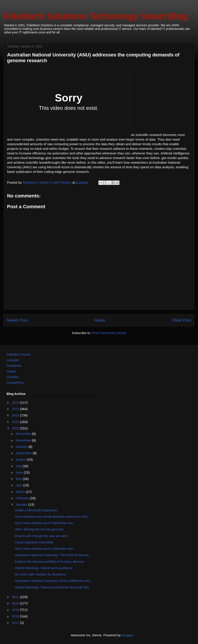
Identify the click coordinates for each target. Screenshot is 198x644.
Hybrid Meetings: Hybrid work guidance (44, 568)
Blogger (127, 635)
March (21, 492)
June (20, 472)
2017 (16, 623)
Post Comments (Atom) (109, 333)
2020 (16, 603)
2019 (16, 610)
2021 (16, 597)
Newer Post (17, 320)
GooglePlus (15, 383)
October (22, 447)
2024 (16, 415)
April (19, 485)
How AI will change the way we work (41, 536)
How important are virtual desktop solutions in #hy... (53, 516)
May (19, 479)
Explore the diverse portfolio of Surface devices (49, 562)
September (24, 453)
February (23, 498)
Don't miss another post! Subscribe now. (44, 523)
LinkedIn (13, 360)
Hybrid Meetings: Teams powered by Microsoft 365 (52, 587)
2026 (16, 402)
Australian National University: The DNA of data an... (53, 555)
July (19, 466)
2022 (16, 428)
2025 (16, 409)
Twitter (11, 371)
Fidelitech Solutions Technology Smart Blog (96, 16)
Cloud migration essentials (34, 542)
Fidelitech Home (18, 354)
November (24, 440)
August (21, 459)
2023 (16, 422)
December (24, 434)
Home (100, 320)
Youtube (13, 377)
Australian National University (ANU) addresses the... (54, 581)
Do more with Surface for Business (40, 574)
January (22, 504)
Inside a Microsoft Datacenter (36, 510)
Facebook (14, 366)
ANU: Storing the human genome (39, 529)
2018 (16, 616)
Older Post (182, 320)
